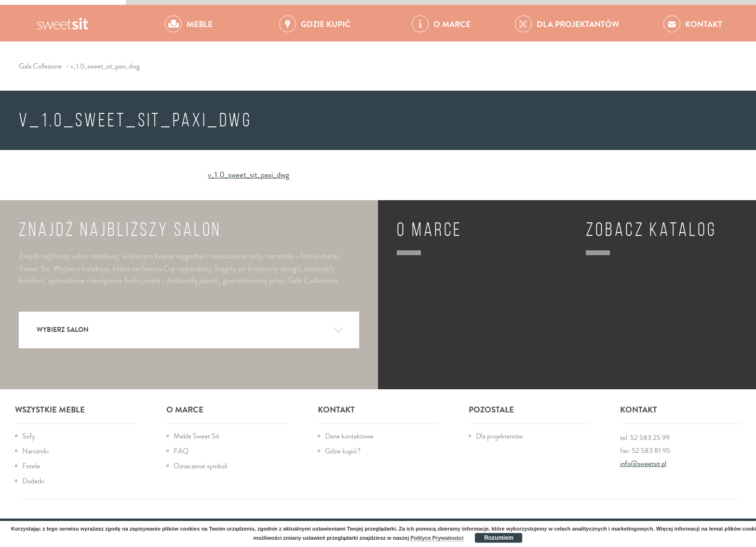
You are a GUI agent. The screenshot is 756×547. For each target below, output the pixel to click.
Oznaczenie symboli (201, 466)
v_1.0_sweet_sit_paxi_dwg (249, 175)
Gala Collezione (63, 23)
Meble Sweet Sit (196, 436)
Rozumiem (499, 538)
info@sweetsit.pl (643, 464)
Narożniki (35, 451)
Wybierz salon (190, 330)
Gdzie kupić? (343, 451)
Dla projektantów (499, 436)
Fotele (31, 466)
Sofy (29, 436)
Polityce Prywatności (437, 538)
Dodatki (33, 481)
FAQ (181, 451)
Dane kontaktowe (349, 436)
